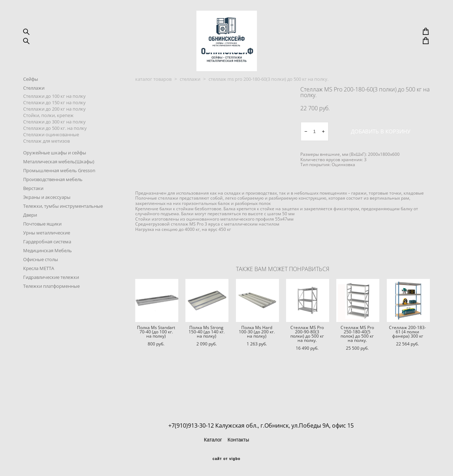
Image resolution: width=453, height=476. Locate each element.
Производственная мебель (53, 198)
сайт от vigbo (226, 459)
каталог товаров (153, 97)
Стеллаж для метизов (46, 159)
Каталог (213, 440)
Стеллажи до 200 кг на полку (54, 127)
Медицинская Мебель (48, 269)
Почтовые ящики (42, 242)
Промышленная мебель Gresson (59, 189)
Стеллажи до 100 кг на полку (54, 115)
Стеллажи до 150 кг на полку (54, 121)
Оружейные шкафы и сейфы (55, 171)
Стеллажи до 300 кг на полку (54, 140)
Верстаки (33, 207)
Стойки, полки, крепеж (48, 134)
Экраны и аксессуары (47, 216)
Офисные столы (41, 278)
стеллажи (190, 97)
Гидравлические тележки (51, 296)
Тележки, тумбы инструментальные (63, 224)
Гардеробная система (47, 260)
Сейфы (31, 97)
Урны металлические (47, 251)
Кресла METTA (39, 287)
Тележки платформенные (51, 305)
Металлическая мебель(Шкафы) (59, 180)
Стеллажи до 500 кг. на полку (55, 147)
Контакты (238, 440)
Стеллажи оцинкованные (51, 153)
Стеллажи (34, 106)
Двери (30, 233)
